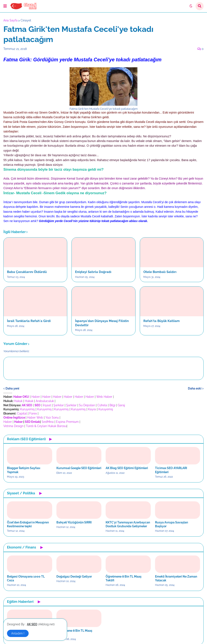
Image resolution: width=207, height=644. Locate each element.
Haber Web (35, 418)
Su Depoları (87, 405)
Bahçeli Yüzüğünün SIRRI (74, 522)
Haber (36, 397)
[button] (5, 6)
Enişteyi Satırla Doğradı (93, 272)
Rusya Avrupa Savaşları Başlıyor (172, 524)
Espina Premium (67, 422)
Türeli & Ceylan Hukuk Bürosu (46, 426)
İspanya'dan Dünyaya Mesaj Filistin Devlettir (102, 323)
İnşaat (47, 405)
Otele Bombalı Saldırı (160, 272)
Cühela (102, 405)
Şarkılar (59, 405)
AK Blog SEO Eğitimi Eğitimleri (127, 468)
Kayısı (92, 409)
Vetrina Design (13, 426)
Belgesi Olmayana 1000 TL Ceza (26, 578)
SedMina (48, 422)
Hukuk (18, 401)
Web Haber (104, 397)
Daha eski (195, 388)
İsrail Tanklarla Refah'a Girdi (29, 321)
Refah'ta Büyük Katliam (162, 321)
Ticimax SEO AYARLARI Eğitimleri (171, 470)
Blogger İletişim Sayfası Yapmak (24, 470)
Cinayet (26, 20)
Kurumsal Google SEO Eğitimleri (79, 468)
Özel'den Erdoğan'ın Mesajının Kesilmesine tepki (28, 524)
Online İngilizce (14, 418)
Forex (33, 413)
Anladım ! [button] (18, 633)
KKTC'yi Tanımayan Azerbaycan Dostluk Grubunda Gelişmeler (128, 524)
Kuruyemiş (27, 409)
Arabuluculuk (45, 401)
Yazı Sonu (52, 418)
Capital (22, 413)
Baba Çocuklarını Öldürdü (27, 272)
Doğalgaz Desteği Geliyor (74, 577)
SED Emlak (32, 422)
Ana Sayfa (10, 20)
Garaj (121, 405)
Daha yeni (12, 388)
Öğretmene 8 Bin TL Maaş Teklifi (124, 578)
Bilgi (112, 405)
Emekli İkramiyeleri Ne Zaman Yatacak (176, 578)
